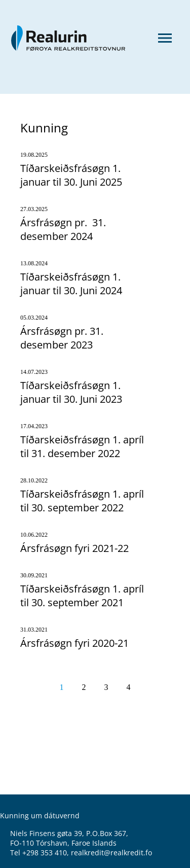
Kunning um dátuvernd (40, 815)
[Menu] (165, 39)
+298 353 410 (45, 853)
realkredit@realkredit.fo (111, 853)
